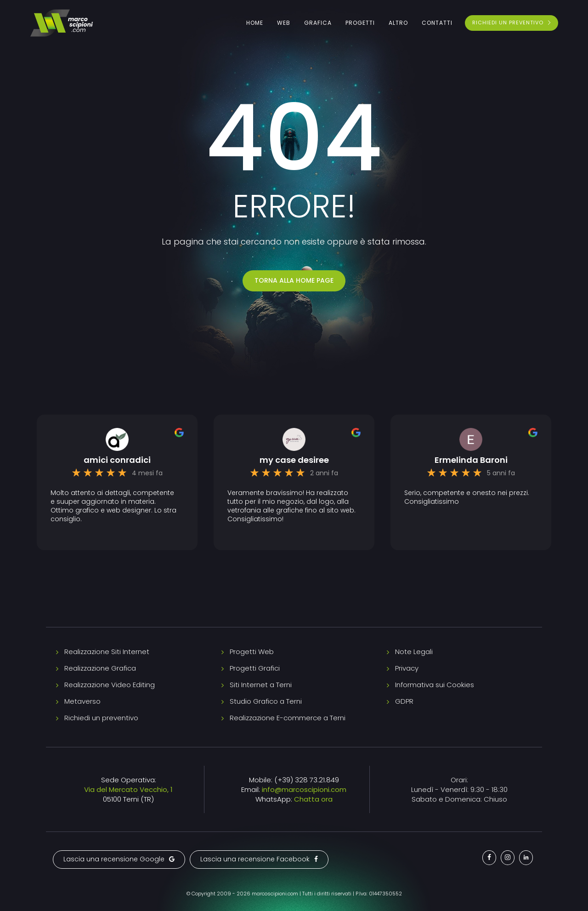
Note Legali (414, 652)
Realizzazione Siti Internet (107, 652)
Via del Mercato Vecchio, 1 (128, 789)
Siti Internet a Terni (261, 685)
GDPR (404, 701)
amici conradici (117, 460)
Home (255, 23)
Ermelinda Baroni (471, 460)
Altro (398, 23)
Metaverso (82, 701)
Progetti (360, 23)
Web (284, 23)
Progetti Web (252, 652)
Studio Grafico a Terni (266, 701)
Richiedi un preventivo (101, 718)
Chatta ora (313, 799)
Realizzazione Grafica (100, 668)
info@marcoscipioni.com (304, 789)
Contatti (437, 23)
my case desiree (294, 460)
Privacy (407, 668)
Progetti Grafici (255, 668)
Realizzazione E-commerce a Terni (288, 718)
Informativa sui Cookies (435, 685)
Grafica (318, 23)
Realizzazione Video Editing (110, 685)
